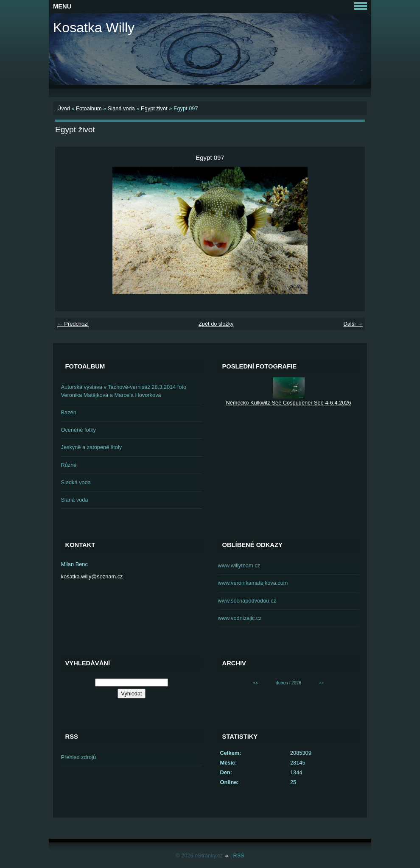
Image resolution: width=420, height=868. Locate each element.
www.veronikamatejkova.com (253, 583)
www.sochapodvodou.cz (247, 601)
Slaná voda (121, 108)
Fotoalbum (89, 108)
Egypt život (154, 108)
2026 (296, 683)
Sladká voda (76, 482)
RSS (239, 855)
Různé (69, 465)
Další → (353, 324)
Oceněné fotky (79, 430)
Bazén (69, 412)
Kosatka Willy (94, 28)
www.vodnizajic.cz (240, 618)
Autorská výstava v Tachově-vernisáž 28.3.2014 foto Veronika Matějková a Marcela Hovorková (124, 391)
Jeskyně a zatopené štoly (92, 447)
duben (282, 683)
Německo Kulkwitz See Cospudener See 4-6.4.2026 (288, 403)
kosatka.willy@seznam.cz (92, 576)
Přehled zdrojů (79, 757)
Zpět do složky (216, 324)
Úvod (64, 108)
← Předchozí (73, 324)
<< (256, 683)
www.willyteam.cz (239, 565)
